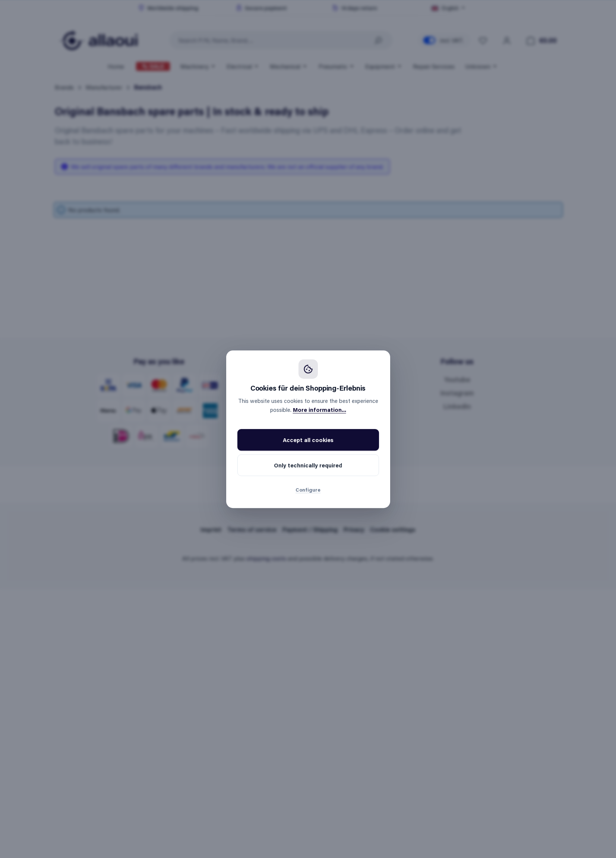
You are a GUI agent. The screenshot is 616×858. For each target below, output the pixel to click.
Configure (308, 490)
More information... (320, 410)
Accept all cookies (308, 440)
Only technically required (308, 465)
